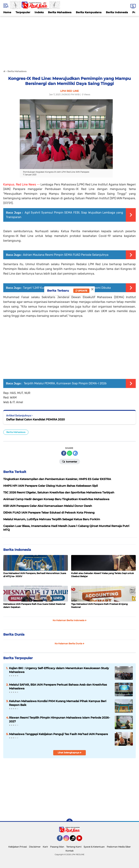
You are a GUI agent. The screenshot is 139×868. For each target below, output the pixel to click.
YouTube (82, 840)
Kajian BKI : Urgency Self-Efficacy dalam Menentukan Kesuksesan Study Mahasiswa (59, 670)
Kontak (69, 851)
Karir (45, 847)
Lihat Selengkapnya (70, 753)
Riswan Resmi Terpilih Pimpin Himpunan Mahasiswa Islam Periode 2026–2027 (60, 719)
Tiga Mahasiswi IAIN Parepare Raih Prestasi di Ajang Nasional (99, 606)
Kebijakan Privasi (18, 847)
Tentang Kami (74, 847)
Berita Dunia (14, 635)
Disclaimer (35, 847)
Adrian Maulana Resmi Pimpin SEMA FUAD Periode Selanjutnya (66, 255)
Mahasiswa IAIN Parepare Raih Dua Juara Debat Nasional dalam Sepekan (34, 606)
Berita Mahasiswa (60, 12)
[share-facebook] (64, 453)
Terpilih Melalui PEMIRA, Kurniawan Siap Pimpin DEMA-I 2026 (65, 383)
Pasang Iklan (57, 847)
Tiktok (74, 840)
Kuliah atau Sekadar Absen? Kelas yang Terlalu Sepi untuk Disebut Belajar (103, 575)
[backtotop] (69, 822)
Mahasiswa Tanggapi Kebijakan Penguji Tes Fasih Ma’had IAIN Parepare (58, 734)
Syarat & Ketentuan (94, 847)
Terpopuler (23, 12)
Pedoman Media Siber (119, 847)
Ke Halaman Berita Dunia (69, 643)
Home (7, 12)
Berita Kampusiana (89, 12)
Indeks (39, 12)
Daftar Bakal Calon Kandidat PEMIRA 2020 (35, 419)
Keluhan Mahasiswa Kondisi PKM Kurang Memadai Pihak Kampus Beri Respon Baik (58, 703)
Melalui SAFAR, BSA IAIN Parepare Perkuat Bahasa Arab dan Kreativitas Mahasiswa (58, 687)
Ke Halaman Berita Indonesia (70, 620)
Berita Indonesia (117, 12)
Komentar (70, 461)
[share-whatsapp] (69, 453)
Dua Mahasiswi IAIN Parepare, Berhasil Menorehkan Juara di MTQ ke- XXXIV (35, 575)
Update (81, 291)
